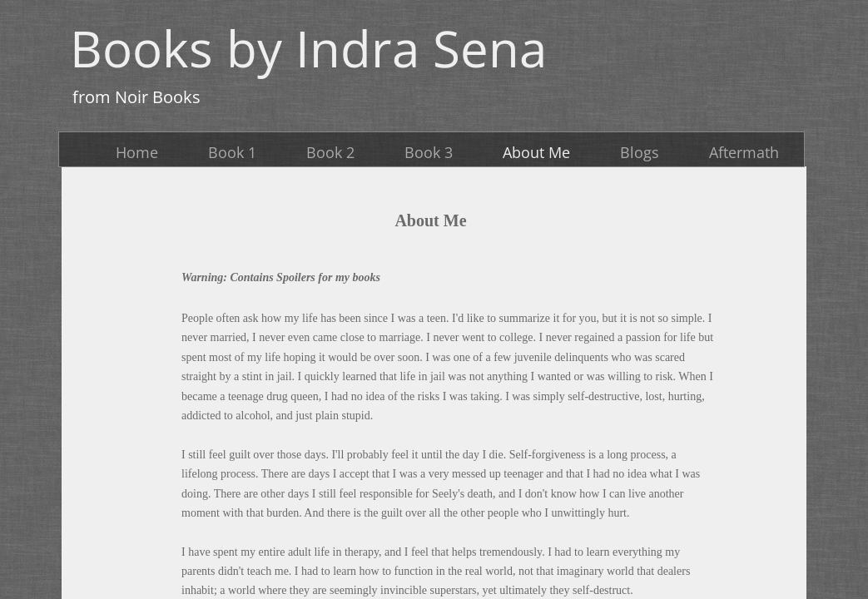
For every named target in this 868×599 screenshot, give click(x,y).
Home (137, 152)
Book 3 (429, 152)
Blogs (640, 152)
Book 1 (232, 152)
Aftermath (744, 152)
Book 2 (330, 152)
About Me (536, 152)
